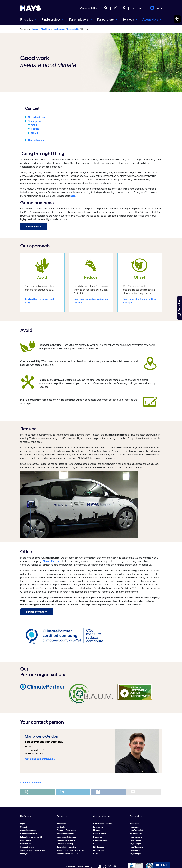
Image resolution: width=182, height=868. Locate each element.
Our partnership (37, 140)
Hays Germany (59, 29)
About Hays (46, 29)
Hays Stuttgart (135, 854)
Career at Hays (27, 847)
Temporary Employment (66, 830)
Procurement (99, 850)
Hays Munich (135, 850)
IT (94, 844)
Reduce (35, 129)
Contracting (62, 827)
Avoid (34, 125)
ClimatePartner (51, 561)
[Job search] (106, 8)
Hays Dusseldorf (136, 830)
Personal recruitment (65, 834)
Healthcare (98, 837)
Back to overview (32, 783)
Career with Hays (89, 8)
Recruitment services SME (67, 854)
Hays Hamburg (136, 837)
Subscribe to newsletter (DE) (32, 837)
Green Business (100, 834)
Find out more (34, 226)
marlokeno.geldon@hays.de (40, 759)
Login (156, 8)
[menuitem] (29, 19)
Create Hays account (29, 830)
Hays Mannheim (136, 847)
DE (133, 8)
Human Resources (101, 840)
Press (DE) (24, 854)
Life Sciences (99, 847)
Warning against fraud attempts (33, 850)
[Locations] (124, 8)
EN (139, 8)
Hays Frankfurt (136, 834)
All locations (135, 824)
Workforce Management (67, 840)
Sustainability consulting (66, 847)
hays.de (35, 29)
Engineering (98, 827)
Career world (26, 844)
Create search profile (29, 834)
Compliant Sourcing (65, 844)
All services (61, 824)
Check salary (25, 840)
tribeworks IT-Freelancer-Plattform (71, 850)
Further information (37, 612)
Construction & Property (103, 824)
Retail (96, 854)
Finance (97, 830)
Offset (35, 133)
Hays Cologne (135, 844)
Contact (23, 827)
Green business (36, 117)
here (73, 196)
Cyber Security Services (66, 837)
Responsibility (73, 29)
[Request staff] (115, 8)
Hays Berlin (134, 827)
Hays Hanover (135, 840)
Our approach (36, 121)
